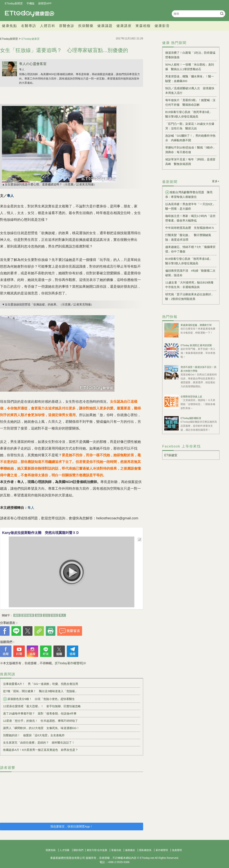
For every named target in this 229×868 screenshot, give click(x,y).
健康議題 (105, 26)
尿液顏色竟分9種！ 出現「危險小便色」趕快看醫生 (39, 699)
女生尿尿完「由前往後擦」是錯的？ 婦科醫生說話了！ (39, 743)
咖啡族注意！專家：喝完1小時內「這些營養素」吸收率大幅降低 (190, 218)
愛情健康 (28, 615)
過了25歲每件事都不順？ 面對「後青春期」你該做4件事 (40, 713)
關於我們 (78, 850)
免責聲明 (177, 850)
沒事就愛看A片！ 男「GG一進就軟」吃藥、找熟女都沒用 (41, 684)
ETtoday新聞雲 (14, 3)
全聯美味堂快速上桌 (191, 397)
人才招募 (65, 850)
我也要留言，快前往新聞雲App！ (72, 826)
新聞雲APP (45, 3)
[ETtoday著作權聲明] (69, 663)
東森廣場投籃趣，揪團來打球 (196, 325)
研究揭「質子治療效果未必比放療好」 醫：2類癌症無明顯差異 (191, 297)
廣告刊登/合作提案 (97, 850)
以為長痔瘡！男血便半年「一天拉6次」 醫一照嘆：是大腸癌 (191, 206)
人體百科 (48, 26)
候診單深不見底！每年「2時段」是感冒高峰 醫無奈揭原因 (190, 162)
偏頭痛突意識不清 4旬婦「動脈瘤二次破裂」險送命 (190, 273)
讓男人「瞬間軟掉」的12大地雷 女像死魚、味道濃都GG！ (41, 728)
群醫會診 (67, 26)
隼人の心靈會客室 (33, 64)
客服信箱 (116, 850)
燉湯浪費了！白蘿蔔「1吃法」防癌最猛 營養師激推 (191, 55)
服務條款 (130, 850)
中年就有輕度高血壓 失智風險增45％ (190, 228)
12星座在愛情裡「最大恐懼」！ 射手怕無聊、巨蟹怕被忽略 (42, 706)
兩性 (17, 615)
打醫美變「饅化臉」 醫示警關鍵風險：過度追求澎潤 (188, 237)
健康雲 (30, 14)
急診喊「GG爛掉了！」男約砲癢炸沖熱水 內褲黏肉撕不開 (190, 138)
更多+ (216, 181)
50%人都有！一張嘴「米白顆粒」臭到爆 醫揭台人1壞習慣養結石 (190, 67)
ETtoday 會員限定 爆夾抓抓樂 (196, 345)
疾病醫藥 (86, 26)
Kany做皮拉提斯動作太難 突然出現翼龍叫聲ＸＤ (41, 533)
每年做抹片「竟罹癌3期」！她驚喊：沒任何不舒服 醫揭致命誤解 (190, 102)
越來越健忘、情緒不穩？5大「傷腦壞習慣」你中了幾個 (190, 249)
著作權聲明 (162, 850)
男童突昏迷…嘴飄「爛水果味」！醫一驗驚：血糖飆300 (190, 79)
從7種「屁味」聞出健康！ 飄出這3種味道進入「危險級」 (40, 691)
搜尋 (222, 13)
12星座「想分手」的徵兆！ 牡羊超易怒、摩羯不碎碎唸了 (40, 721)
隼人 (22, 69)
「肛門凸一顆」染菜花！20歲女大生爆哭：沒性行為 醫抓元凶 (190, 126)
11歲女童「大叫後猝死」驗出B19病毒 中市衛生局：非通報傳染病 (191, 285)
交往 (46, 615)
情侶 (54, 615)
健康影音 (162, 26)
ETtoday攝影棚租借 (191, 418)
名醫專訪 (29, 26)
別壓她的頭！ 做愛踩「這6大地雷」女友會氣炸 (34, 735)
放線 (38, 615)
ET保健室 (171, 455)
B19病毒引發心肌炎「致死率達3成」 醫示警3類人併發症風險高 (190, 114)
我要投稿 (51, 850)
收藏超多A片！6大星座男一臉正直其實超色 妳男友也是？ (41, 750)
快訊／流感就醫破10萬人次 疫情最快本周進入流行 (190, 91)
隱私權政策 (145, 850)
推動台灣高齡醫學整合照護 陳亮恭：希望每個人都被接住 (189, 194)
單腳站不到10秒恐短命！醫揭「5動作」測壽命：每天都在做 (191, 150)
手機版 (31, 3)
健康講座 (124, 26)
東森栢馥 (143, 26)
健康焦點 (10, 26)
